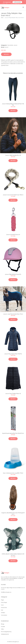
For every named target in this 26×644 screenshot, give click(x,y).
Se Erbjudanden (17, 2)
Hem (2, 18)
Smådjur (3, 613)
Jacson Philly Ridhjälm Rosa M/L (13, 274)
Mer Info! (6, 54)
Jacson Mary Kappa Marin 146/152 (13, 354)
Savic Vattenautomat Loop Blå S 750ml (13, 473)
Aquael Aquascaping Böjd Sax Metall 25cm (13, 433)
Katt (2, 610)
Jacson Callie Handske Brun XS (13, 155)
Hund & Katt (4, 608)
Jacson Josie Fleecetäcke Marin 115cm (13, 314)
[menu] (23, 7)
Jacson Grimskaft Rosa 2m (13, 235)
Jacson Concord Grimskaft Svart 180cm (13, 195)
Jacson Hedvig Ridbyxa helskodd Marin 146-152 (13, 104)
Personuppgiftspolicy (6, 632)
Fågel (2, 600)
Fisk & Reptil (4, 602)
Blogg (3, 624)
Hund (2, 605)
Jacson (15, 45)
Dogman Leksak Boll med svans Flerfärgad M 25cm (13, 513)
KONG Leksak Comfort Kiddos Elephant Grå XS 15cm (13, 555)
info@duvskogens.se (6, 592)
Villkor (3, 629)
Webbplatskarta (5, 634)
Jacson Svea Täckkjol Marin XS (13, 394)
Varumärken (10, 45)
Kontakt (3, 627)
